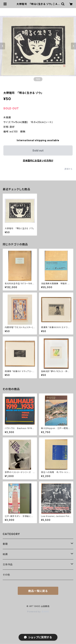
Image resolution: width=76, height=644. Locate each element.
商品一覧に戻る (38, 591)
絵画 (5, 554)
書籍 (5, 544)
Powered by (38, 612)
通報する (68, 169)
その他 (6, 575)
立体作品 (8, 564)
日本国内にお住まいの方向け (38, 160)
